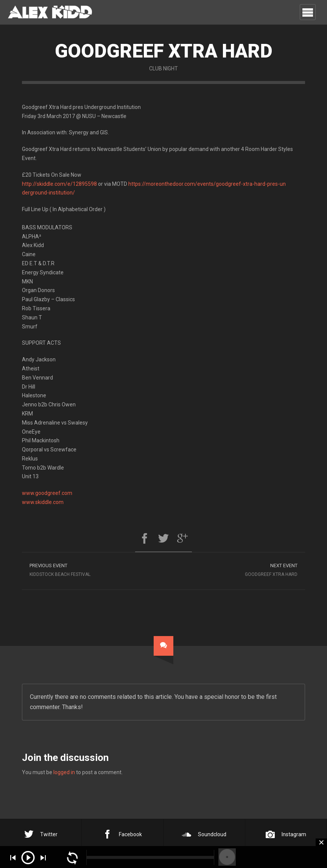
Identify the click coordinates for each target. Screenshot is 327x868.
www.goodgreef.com (47, 493)
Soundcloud (204, 834)
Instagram (286, 834)
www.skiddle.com (43, 502)
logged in (64, 772)
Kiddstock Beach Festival (93, 569)
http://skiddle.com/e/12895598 (59, 184)
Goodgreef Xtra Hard (234, 569)
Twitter (41, 834)
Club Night (163, 68)
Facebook (122, 834)
